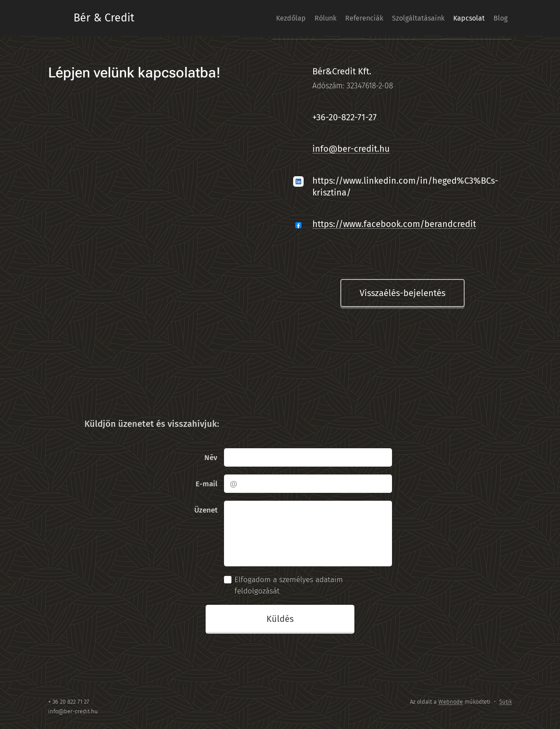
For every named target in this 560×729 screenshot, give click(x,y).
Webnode (451, 702)
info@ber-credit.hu (351, 149)
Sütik (506, 702)
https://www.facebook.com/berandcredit (394, 224)
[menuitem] (252, 18)
